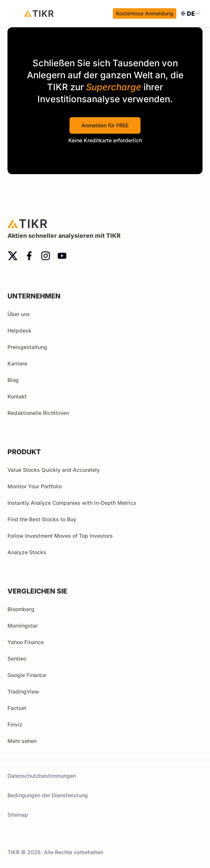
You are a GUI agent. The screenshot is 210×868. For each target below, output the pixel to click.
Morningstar (23, 626)
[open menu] (15, 13)
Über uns (19, 314)
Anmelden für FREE (105, 125)
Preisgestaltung (27, 347)
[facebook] (29, 256)
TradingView (23, 691)
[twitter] (13, 256)
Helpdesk (19, 330)
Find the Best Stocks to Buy (42, 519)
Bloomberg (21, 609)
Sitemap (18, 815)
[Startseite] (39, 13)
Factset (17, 708)
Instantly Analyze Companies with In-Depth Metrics (72, 503)
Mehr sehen (25, 741)
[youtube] (62, 256)
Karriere (17, 363)
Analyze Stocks (27, 552)
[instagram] (46, 256)
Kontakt (17, 396)
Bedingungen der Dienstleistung (48, 795)
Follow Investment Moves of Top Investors (60, 536)
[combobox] (191, 13)
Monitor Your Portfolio (35, 486)
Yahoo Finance (26, 642)
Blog (13, 380)
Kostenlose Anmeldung (145, 13)
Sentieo (17, 658)
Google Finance (27, 675)
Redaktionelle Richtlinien (38, 413)
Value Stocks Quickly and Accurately (54, 470)
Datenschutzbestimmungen (42, 776)
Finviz (15, 724)
